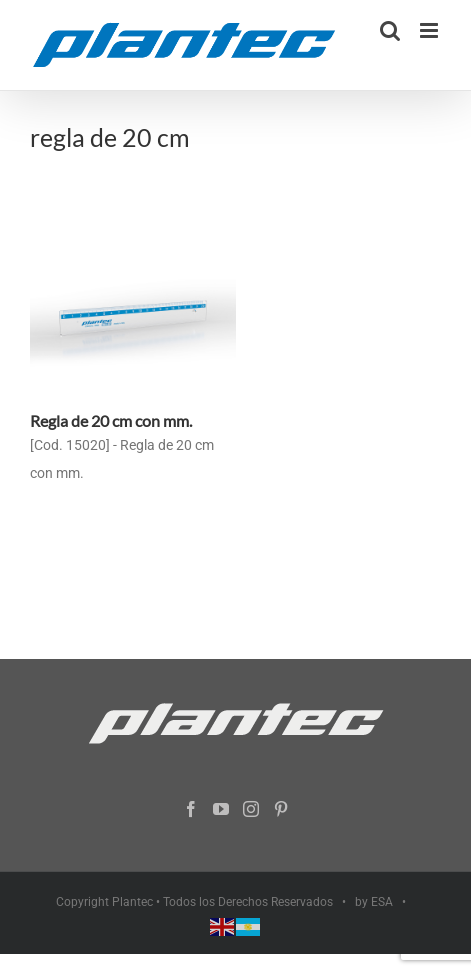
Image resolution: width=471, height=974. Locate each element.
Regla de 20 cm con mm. (111, 420)
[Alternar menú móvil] (430, 30)
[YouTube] (221, 809)
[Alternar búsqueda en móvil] (390, 30)
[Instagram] (251, 809)
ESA (382, 902)
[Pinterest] (281, 809)
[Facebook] (191, 809)
